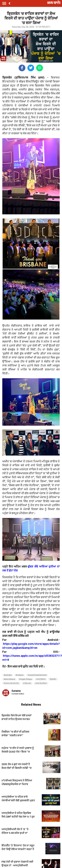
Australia (8, 675)
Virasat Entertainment (37, 675)
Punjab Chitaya (26, 679)
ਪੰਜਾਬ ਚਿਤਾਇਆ (41, 683)
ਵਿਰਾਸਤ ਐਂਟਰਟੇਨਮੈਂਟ (11, 683)
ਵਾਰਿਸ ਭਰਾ (27, 683)
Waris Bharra (9, 679)
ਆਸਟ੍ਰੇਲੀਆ (41, 679)
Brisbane (20, 675)
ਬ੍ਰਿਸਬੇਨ (53, 679)
